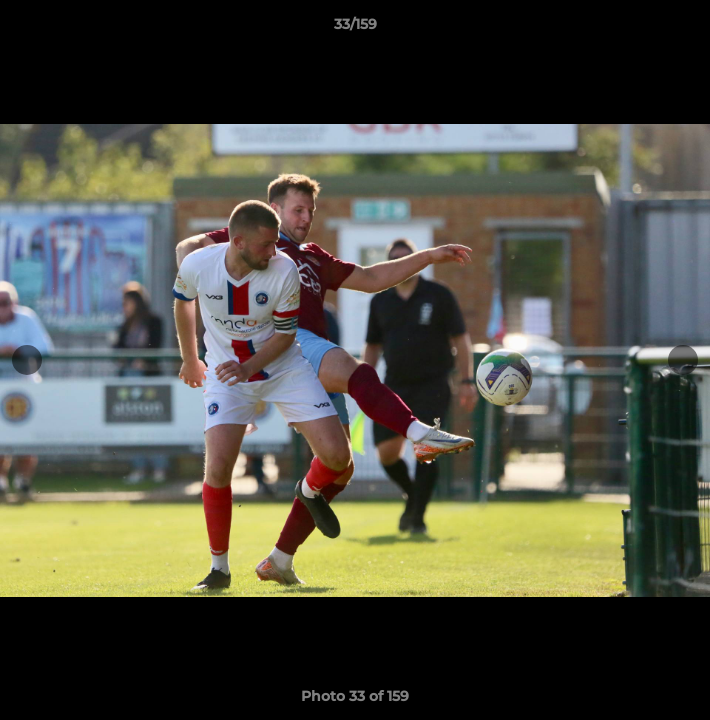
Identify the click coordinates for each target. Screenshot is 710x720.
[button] (686, 29)
